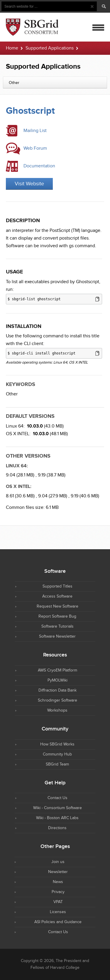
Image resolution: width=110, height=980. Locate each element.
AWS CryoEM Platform (57, 670)
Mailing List (35, 131)
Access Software (57, 596)
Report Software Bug (57, 616)
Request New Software (57, 606)
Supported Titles (57, 586)
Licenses (58, 912)
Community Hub (57, 754)
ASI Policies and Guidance (58, 922)
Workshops (57, 710)
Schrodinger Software (57, 700)
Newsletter (58, 872)
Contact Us (57, 798)
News (58, 882)
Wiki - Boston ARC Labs (57, 818)
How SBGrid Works (57, 744)
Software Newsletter (57, 636)
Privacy (58, 892)
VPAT (58, 902)
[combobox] (55, 83)
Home (12, 48)
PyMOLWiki (57, 680)
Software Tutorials (57, 626)
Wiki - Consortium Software (57, 808)
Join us (58, 862)
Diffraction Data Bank (57, 690)
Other (12, 394)
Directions (57, 828)
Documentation (39, 166)
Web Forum (35, 148)
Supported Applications (50, 48)
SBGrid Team (57, 764)
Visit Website (29, 184)
